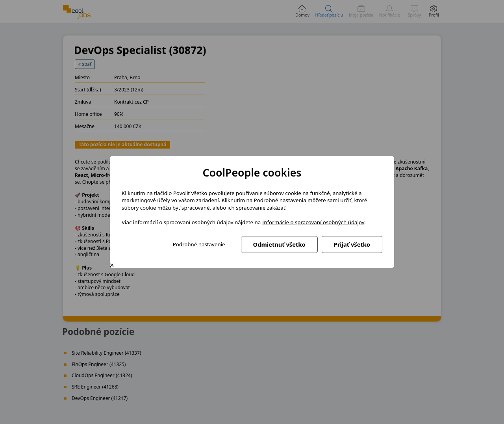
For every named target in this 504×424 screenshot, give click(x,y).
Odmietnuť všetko (279, 244)
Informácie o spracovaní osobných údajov (313, 222)
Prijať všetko (352, 244)
